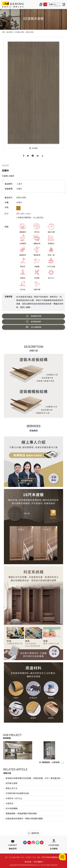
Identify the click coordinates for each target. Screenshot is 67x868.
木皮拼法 (9, 804)
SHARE (33, 148)
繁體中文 (52, 4)
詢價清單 (41, 4)
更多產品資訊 (34, 322)
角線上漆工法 (11, 788)
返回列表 (34, 833)
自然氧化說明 (11, 783)
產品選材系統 (34, 316)
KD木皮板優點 (12, 809)
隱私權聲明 (38, 862)
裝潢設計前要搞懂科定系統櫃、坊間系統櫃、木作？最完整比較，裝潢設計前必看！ (35, 778)
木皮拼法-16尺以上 (14, 798)
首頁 (4, 32)
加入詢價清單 (33, 327)
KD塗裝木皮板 (19, 32)
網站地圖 (28, 862)
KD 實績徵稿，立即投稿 (52, 762)
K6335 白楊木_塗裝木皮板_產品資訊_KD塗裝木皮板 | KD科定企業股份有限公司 (13, 5)
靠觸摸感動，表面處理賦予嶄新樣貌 (21, 814)
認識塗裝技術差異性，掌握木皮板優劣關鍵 (24, 819)
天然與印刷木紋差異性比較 (17, 793)
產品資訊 (10, 32)
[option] (18, 750)
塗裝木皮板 (30, 32)
